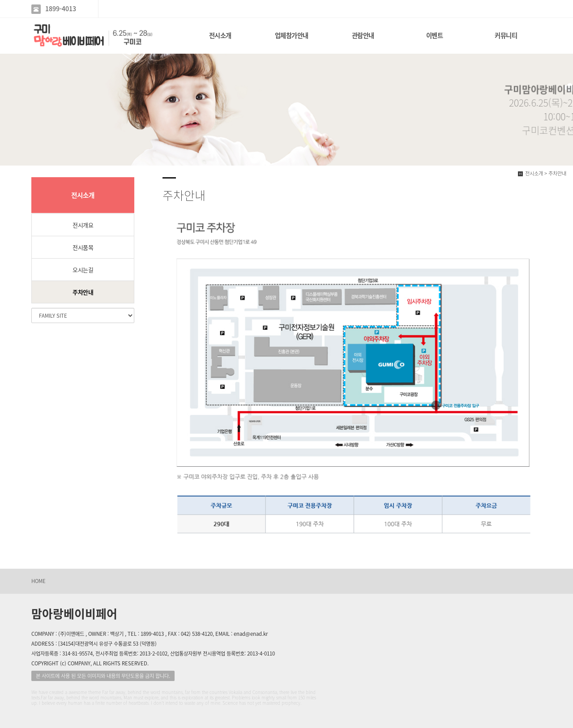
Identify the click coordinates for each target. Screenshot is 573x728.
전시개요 (83, 225)
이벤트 (435, 35)
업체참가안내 (292, 35)
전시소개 (220, 35)
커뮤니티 (506, 35)
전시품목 (83, 247)
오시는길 (83, 270)
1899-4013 (61, 9)
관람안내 (363, 35)
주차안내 (83, 292)
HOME (38, 581)
